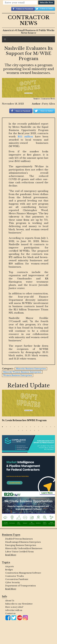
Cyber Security (13, 582)
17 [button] (26, 430)
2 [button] (6, 427)
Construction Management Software (23, 573)
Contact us (10, 613)
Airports (9, 566)
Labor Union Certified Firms (19, 552)
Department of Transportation (20, 586)
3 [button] (10, 427)
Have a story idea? (14, 607)
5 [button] (18, 427)
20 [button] (39, 430)
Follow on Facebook (25, 9)
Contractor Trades (15, 576)
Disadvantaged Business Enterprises (23, 542)
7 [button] (26, 427)
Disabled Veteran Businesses (19, 539)
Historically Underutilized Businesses (24, 548)
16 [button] (22, 430)
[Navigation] (5, 39)
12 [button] (47, 427)
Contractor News (29, 20)
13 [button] (51, 427)
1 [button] (2, 427)
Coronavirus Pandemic (17, 579)
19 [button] (35, 430)
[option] (28, 406)
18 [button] (31, 430)
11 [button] (43, 427)
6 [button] (22, 427)
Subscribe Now (46, 2)
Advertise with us (14, 610)
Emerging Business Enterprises (21, 545)
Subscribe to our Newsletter (19, 604)
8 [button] (31, 427)
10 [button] (39, 427)
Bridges (9, 570)
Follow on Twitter (47, 9)
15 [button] (18, 430)
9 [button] (35, 427)
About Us (10, 601)
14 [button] (55, 427)
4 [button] (14, 427)
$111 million (25, 137)
